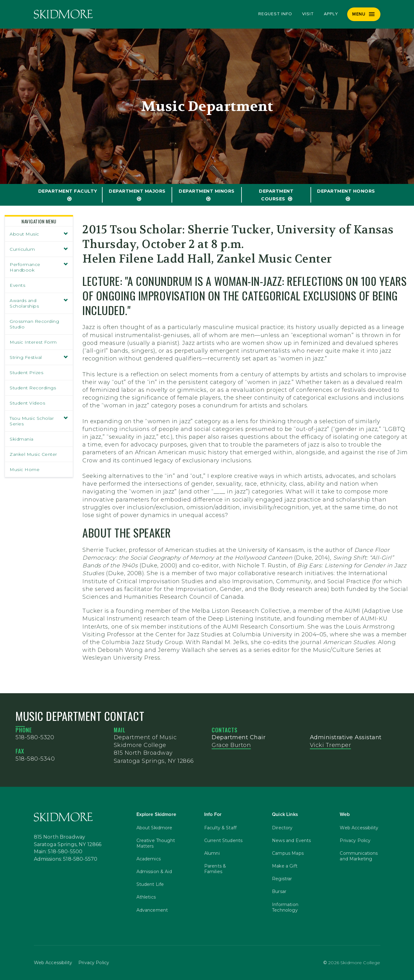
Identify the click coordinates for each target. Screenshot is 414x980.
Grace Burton (231, 745)
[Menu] (364, 14)
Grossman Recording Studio (34, 324)
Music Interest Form (33, 342)
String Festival (39, 357)
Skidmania (22, 439)
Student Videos (27, 403)
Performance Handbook (39, 267)
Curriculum (39, 249)
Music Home (25, 469)
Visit (308, 14)
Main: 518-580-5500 (58, 852)
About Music (39, 234)
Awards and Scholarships (39, 303)
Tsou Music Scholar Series (39, 421)
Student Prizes (26, 373)
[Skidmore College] (63, 14)
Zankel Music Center (33, 454)
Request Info (275, 14)
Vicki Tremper (331, 745)
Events (17, 285)
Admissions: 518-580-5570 (66, 859)
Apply (331, 14)
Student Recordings (33, 388)
